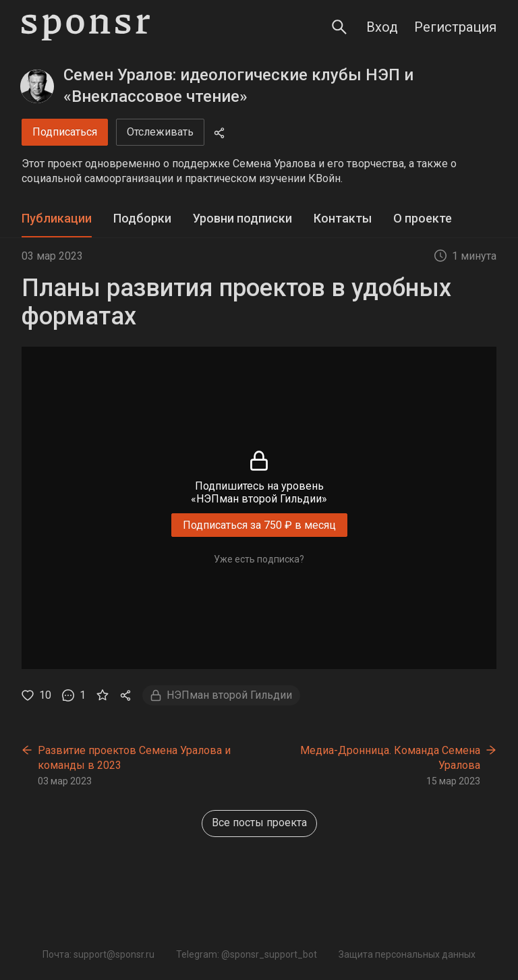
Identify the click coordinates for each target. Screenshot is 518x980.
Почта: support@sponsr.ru (98, 954)
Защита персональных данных (407, 954)
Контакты (343, 218)
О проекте (423, 218)
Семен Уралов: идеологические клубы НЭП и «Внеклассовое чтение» (238, 86)
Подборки (142, 218)
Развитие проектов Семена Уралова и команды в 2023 (134, 758)
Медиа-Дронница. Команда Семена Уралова (390, 758)
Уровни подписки (242, 218)
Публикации (57, 218)
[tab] (57, 219)
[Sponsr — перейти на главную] (86, 27)
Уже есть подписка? (259, 559)
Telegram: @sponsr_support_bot (247, 954)
